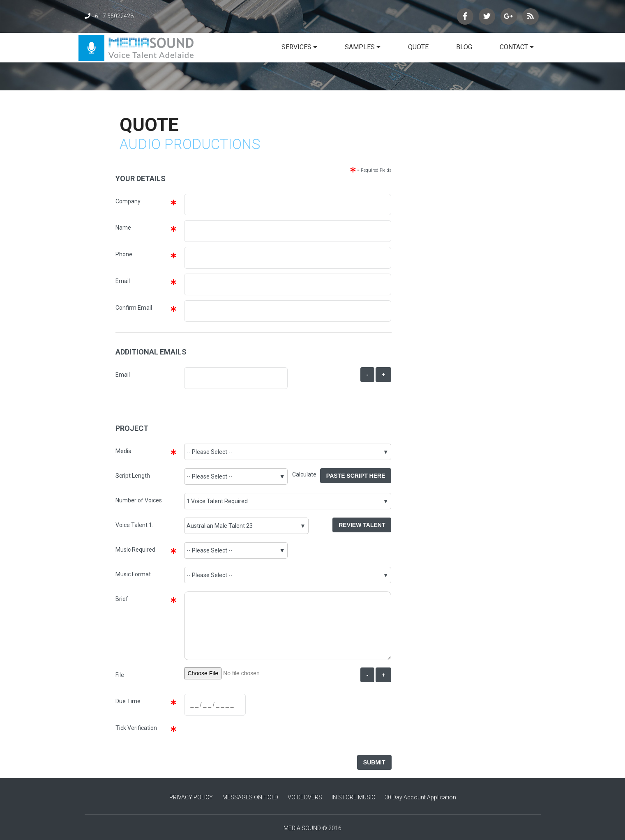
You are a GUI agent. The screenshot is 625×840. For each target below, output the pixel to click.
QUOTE (418, 47)
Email (123, 281)
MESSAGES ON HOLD (250, 797)
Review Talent (362, 525)
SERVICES (299, 47)
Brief (122, 599)
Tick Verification (136, 728)
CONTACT (517, 47)
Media (123, 451)
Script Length (133, 476)
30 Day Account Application (420, 797)
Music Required (135, 550)
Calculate (306, 474)
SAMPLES (363, 47)
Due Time (128, 701)
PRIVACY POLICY (191, 797)
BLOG (464, 47)
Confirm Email (134, 308)
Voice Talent (131, 525)
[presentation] (246, 736)
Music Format (133, 574)
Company (128, 201)
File (120, 675)
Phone (124, 254)
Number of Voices (139, 500)
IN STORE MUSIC (353, 797)
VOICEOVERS (305, 797)
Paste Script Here (356, 476)
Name (123, 228)
